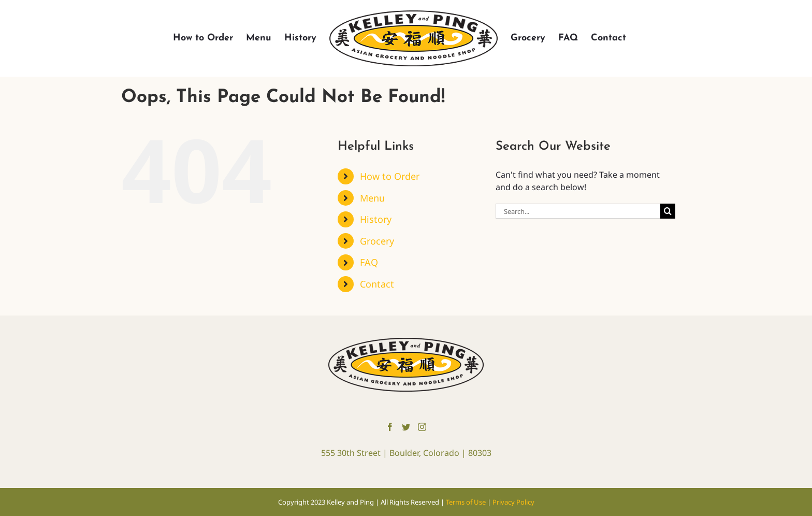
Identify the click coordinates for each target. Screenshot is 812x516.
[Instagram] (422, 427)
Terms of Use (467, 502)
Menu (372, 198)
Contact (377, 284)
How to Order (390, 176)
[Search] (668, 211)
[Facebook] (390, 427)
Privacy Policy (513, 502)
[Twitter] (406, 427)
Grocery (377, 241)
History (376, 219)
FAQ (369, 262)
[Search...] (578, 211)
